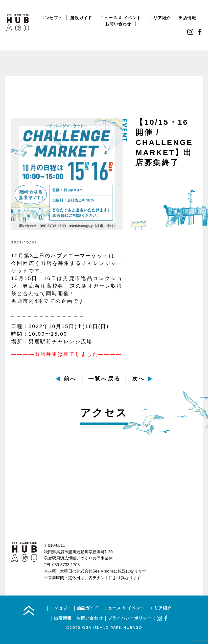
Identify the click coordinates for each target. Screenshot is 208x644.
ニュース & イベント (121, 18)
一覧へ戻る (105, 379)
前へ (70, 379)
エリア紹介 (160, 18)
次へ (139, 379)
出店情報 (187, 18)
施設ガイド (81, 18)
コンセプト (52, 18)
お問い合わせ (118, 24)
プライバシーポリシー (130, 618)
